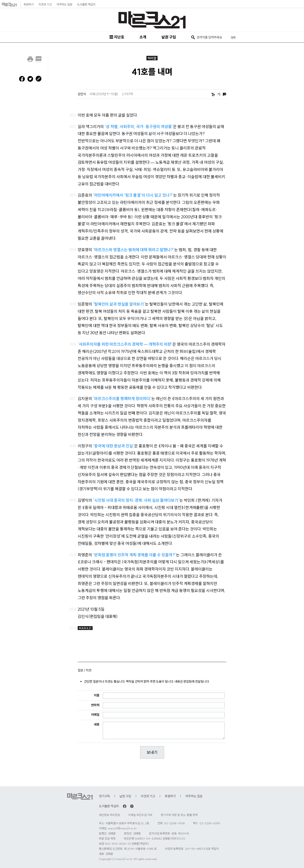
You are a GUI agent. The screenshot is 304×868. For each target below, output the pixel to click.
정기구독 (104, 796)
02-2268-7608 (174, 823)
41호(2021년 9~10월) (104, 94)
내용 (97, 724)
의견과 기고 (45, 4)
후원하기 (29, 4)
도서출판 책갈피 (86, 4)
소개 (143, 37)
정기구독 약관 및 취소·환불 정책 (179, 815)
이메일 (95, 715)
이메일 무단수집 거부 (140, 815)
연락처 (95, 705)
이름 (97, 695)
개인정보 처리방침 (109, 815)
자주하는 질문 (64, 4)
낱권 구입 (169, 37)
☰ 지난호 (117, 37)
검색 (233, 37)
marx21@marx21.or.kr (122, 828)
